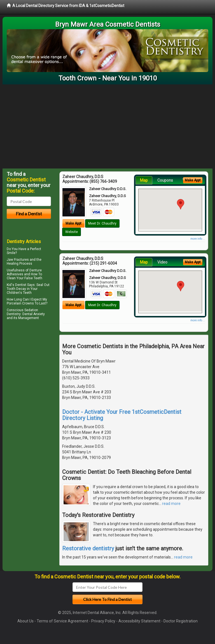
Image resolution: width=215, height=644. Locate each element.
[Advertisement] (107, 126)
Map (144, 180)
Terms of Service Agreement (62, 621)
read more (171, 504)
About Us (25, 621)
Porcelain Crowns (20, 303)
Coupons (165, 180)
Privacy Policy (103, 621)
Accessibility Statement (139, 621)
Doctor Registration (181, 621)
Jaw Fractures (18, 260)
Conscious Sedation (22, 310)
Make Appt (73, 223)
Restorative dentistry (88, 548)
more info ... (198, 239)
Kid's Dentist (17, 285)
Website (72, 232)
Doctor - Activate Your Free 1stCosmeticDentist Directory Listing (122, 415)
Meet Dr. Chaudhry (102, 223)
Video (162, 262)
